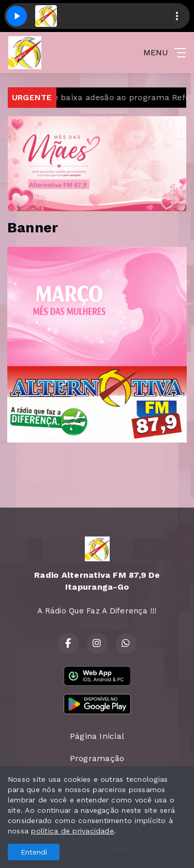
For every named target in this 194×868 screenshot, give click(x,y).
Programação (97, 758)
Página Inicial (97, 736)
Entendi (34, 852)
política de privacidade (72, 831)
